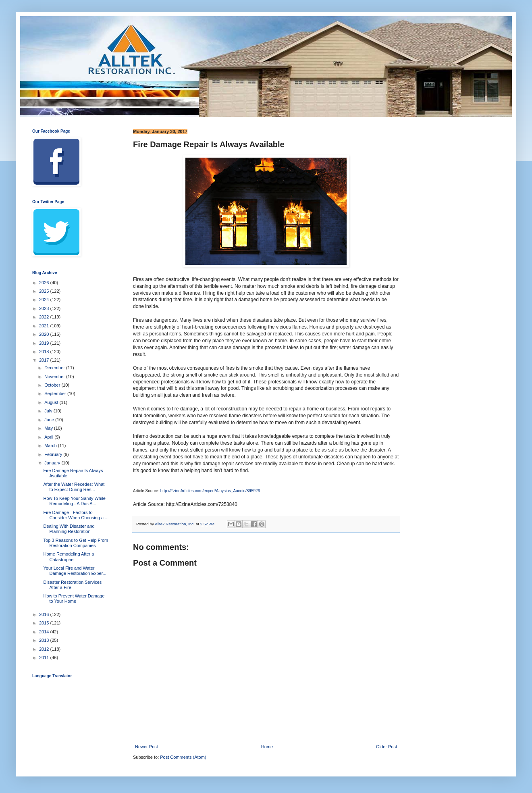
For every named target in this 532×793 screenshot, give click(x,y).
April (49, 437)
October (53, 385)
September (56, 393)
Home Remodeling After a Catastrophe (69, 557)
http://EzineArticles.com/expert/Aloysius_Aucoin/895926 (210, 491)
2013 (45, 640)
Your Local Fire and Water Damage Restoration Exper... (75, 571)
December (55, 368)
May (49, 428)
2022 (45, 317)
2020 (45, 334)
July (49, 411)
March (51, 445)
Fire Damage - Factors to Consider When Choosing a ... (76, 515)
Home (267, 747)
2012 (45, 649)
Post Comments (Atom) (183, 757)
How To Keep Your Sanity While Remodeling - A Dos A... (74, 501)
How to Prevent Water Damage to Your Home (74, 598)
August (52, 402)
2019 (45, 343)
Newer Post (147, 747)
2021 (45, 326)
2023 (45, 308)
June (50, 420)
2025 (45, 291)
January (53, 463)
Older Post (387, 747)
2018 (45, 352)
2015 (45, 623)
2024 (45, 300)
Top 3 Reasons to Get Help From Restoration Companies (76, 543)
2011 (45, 658)
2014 (45, 632)
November (55, 377)
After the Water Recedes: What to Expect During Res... (74, 487)
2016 (45, 614)
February (54, 454)
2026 (45, 283)
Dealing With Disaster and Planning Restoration (69, 529)
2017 (45, 360)
